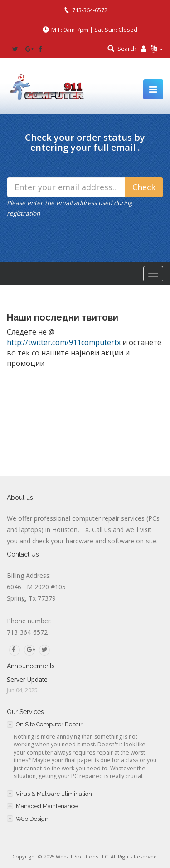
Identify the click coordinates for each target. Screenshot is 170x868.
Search (127, 49)
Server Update (27, 679)
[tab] (85, 724)
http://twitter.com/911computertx (64, 342)
